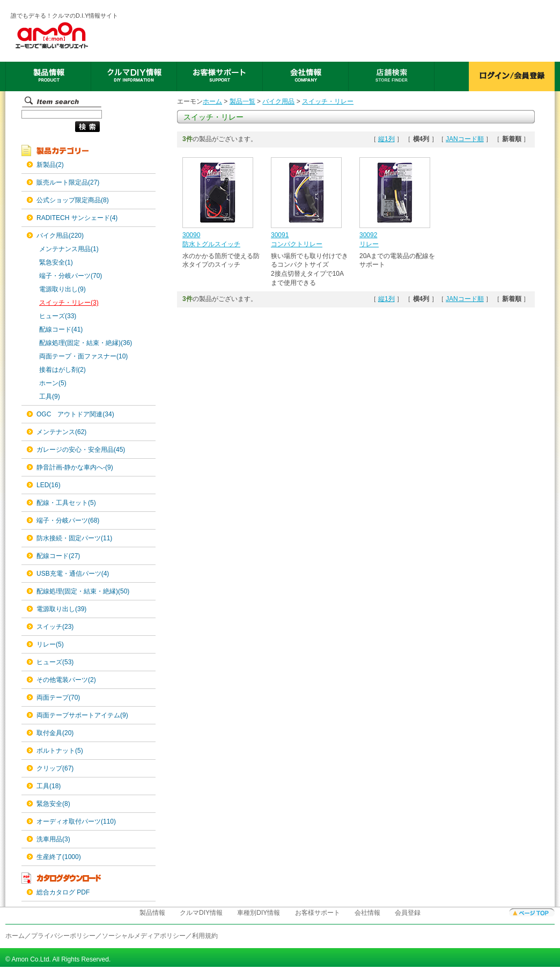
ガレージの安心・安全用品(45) (81, 450)
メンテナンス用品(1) (69, 249)
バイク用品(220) (60, 236)
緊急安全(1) (56, 262)
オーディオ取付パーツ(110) (76, 821)
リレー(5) (50, 644)
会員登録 (408, 913)
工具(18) (49, 786)
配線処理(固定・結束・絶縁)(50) (83, 591)
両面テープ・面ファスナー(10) (83, 356)
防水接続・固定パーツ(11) (74, 538)
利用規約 (205, 936)
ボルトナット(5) (60, 751)
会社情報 (367, 913)
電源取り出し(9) (62, 289)
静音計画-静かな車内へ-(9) (75, 467)
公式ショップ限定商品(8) (73, 200)
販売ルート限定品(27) (68, 182)
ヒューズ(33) (58, 316)
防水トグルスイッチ (211, 244)
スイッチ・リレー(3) (69, 303)
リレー (369, 244)
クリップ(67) (55, 768)
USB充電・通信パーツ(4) (73, 574)
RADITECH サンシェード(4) (77, 218)
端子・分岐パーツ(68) (68, 520)
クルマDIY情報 (201, 913)
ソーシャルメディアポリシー (144, 936)
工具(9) (50, 397)
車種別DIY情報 (259, 913)
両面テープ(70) (58, 698)
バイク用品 (278, 101)
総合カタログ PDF (63, 892)
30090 (191, 235)
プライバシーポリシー (63, 936)
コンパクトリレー (297, 244)
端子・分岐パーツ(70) (71, 276)
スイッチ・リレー (328, 101)
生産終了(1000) (59, 857)
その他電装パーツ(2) (66, 680)
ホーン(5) (53, 383)
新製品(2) (50, 165)
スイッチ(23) (55, 627)
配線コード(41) (61, 329)
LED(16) (49, 485)
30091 (280, 235)
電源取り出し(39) (61, 609)
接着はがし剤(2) (62, 370)
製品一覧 (242, 101)
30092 (368, 235)
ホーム (212, 101)
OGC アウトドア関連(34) (75, 414)
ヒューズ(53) (55, 662)
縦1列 (386, 139)
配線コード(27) (58, 556)
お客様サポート (318, 913)
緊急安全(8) (53, 804)
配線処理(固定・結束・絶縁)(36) (86, 343)
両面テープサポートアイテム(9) (82, 715)
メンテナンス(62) (61, 432)
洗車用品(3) (53, 839)
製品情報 (152, 913)
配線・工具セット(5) (66, 503)
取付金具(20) (55, 733)
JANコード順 (465, 139)
